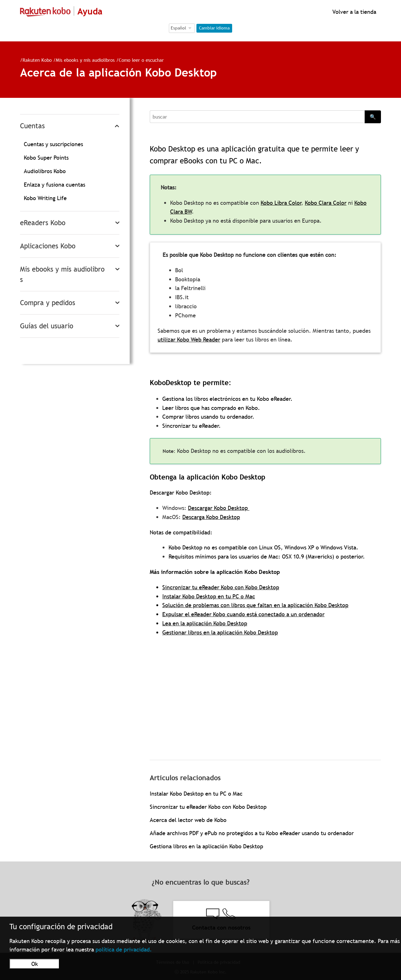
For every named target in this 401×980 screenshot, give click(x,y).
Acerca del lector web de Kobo (188, 820)
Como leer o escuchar (141, 60)
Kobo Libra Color (281, 203)
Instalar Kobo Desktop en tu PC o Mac (209, 596)
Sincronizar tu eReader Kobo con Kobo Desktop (221, 587)
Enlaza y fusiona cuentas (55, 185)
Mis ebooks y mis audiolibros (85, 60)
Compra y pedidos (48, 303)
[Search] (257, 117)
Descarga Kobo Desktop (211, 517)
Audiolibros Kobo (45, 171)
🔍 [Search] (373, 117)
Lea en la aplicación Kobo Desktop (205, 623)
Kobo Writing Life (45, 198)
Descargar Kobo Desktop (219, 508)
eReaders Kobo (43, 223)
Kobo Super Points (46, 158)
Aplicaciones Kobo (48, 246)
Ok (35, 964)
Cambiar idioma (214, 28)
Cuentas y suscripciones (53, 144)
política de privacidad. (124, 949)
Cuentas (32, 126)
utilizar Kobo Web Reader (189, 339)
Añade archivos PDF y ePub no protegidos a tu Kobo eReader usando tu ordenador (252, 833)
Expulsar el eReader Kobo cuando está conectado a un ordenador (243, 614)
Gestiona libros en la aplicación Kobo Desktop (206, 846)
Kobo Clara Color (326, 203)
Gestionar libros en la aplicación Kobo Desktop (220, 632)
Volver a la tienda (354, 12)
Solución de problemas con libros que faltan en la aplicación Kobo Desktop (255, 605)
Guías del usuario (47, 326)
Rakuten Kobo (37, 60)
